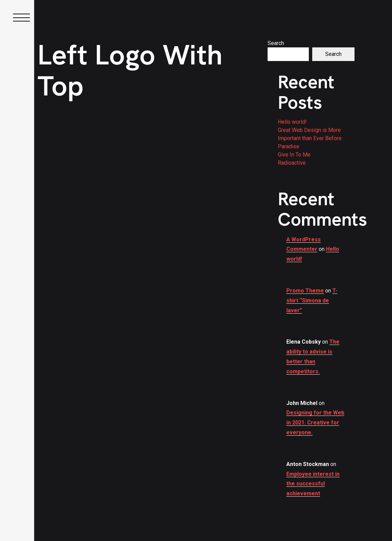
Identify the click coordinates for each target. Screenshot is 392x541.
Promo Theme (305, 291)
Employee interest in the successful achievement (313, 484)
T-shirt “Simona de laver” (312, 300)
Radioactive (292, 163)
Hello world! (292, 122)
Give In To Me (294, 155)
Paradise (289, 146)
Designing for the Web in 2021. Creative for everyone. (315, 423)
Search (276, 43)
